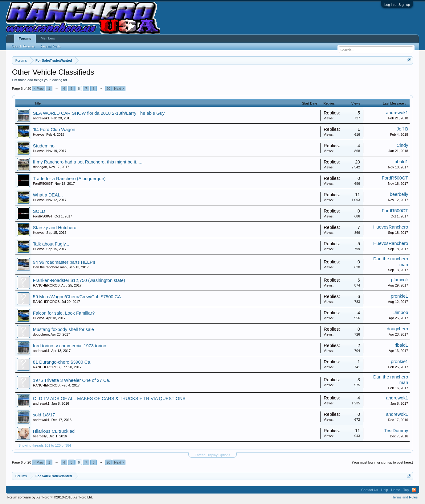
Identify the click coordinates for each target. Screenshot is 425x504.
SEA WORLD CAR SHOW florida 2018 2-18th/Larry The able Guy (99, 113)
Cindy (402, 145)
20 (108, 89)
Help (385, 490)
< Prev (39, 89)
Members (48, 38)
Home (396, 490)
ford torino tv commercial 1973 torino (70, 346)
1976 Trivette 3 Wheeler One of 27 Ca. (72, 380)
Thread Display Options (212, 455)
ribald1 (401, 162)
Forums (25, 39)
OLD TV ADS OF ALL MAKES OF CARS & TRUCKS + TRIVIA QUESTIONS (109, 399)
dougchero (41, 334)
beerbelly (399, 194)
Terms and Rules (405, 497)
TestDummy (396, 431)
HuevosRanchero (391, 227)
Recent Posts (51, 46)
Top (406, 490)
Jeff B (402, 129)
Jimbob (401, 312)
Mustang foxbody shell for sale (63, 329)
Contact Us (370, 490)
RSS (414, 490)
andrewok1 (41, 118)
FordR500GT (43, 184)
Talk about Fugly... (51, 244)
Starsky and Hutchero (55, 228)
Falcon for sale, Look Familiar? (64, 313)
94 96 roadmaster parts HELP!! (64, 262)
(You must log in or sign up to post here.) (383, 462)
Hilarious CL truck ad (54, 431)
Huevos (39, 134)
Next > (119, 89)
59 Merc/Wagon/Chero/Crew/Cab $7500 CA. (78, 297)
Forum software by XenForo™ (50, 497)
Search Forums (23, 46)
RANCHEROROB (46, 285)
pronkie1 (399, 296)
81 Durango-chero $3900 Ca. (62, 362)
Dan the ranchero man (50, 267)
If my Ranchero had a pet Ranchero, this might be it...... (88, 162)
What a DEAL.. (48, 195)
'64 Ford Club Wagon (54, 130)
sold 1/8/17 (44, 415)
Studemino (44, 146)
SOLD (39, 211)
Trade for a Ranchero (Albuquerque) (69, 179)
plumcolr (400, 280)
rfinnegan (40, 167)
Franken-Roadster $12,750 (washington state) (79, 280)
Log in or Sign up (397, 5)
